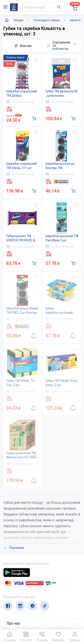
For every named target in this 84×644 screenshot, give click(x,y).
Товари (18, 20)
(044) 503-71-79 (24, 590)
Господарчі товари (47, 20)
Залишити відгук (20, 102)
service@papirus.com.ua (25, 599)
